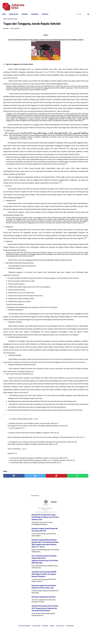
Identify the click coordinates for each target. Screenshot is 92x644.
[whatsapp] (53, 623)
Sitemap (52, 639)
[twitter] (78, 5)
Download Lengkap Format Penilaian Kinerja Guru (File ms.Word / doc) (77, 123)
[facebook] (74, 5)
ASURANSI (26, 11)
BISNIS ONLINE (15, 11)
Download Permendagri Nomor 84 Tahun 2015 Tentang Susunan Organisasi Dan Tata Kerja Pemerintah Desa (78, 152)
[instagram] (87, 5)
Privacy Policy (36, 639)
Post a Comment (15, 31)
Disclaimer (45, 639)
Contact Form (60, 639)
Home (5, 11)
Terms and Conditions (24, 639)
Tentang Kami (70, 639)
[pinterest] (39, 623)
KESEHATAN (36, 11)
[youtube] (82, 5)
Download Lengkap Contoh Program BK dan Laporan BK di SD (78, 52)
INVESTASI (46, 11)
